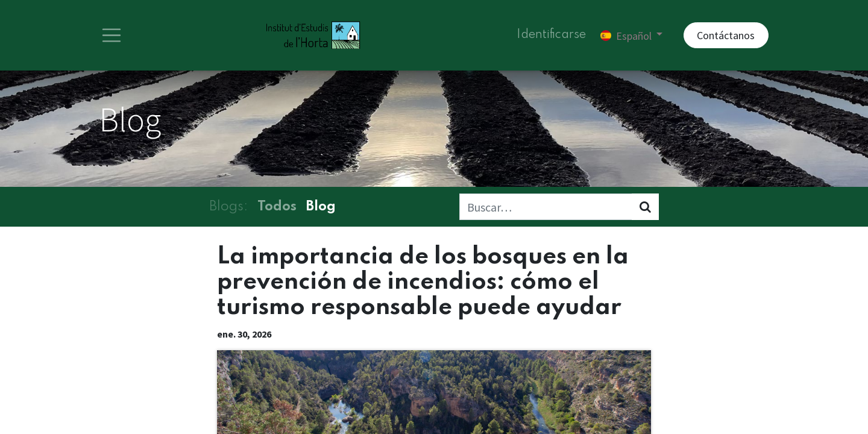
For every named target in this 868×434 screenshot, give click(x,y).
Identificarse (551, 36)
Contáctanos (726, 36)
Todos (277, 209)
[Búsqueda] (645, 209)
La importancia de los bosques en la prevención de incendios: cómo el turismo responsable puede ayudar (423, 284)
